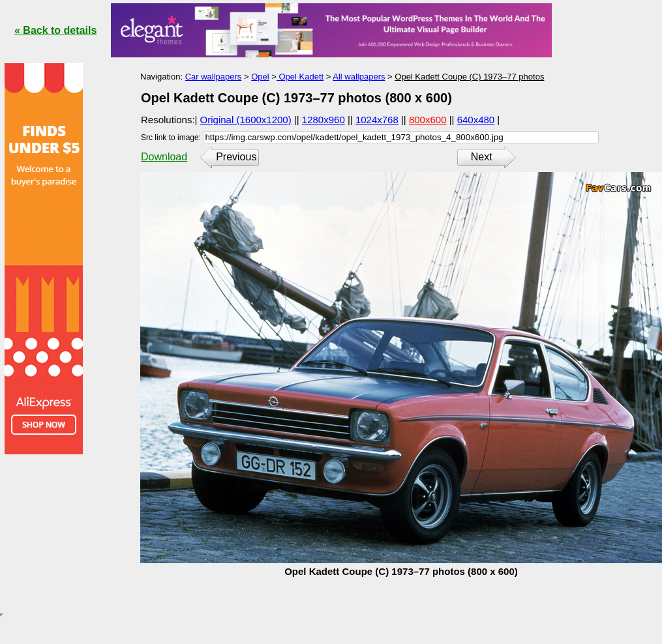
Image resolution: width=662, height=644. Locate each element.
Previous (236, 157)
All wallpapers (359, 77)
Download (164, 157)
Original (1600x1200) (246, 120)
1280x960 (323, 120)
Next (482, 157)
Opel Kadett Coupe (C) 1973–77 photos (469, 77)
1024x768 (377, 120)
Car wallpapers (214, 77)
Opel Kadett (300, 77)
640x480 (476, 120)
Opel (260, 77)
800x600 (428, 120)
